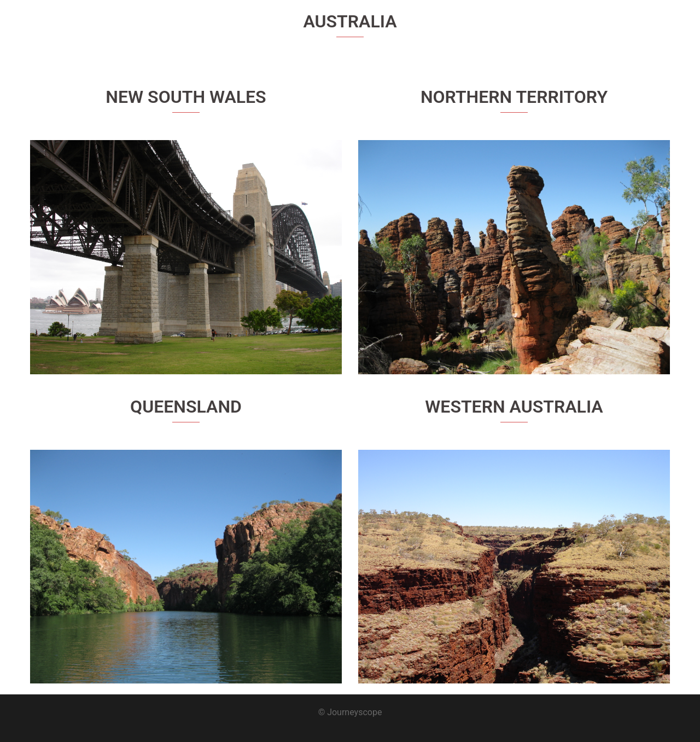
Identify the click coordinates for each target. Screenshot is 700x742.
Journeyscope (94, 21)
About (586, 28)
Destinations (632, 28)
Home (550, 28)
